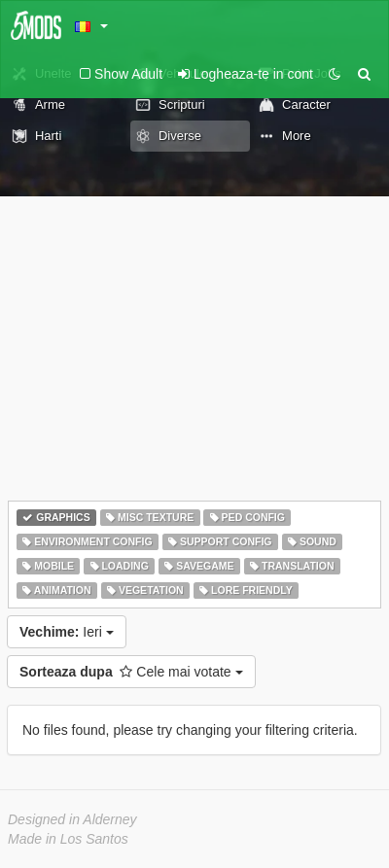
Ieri (67, 632)
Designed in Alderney (72, 819)
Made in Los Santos (68, 839)
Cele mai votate (131, 672)
